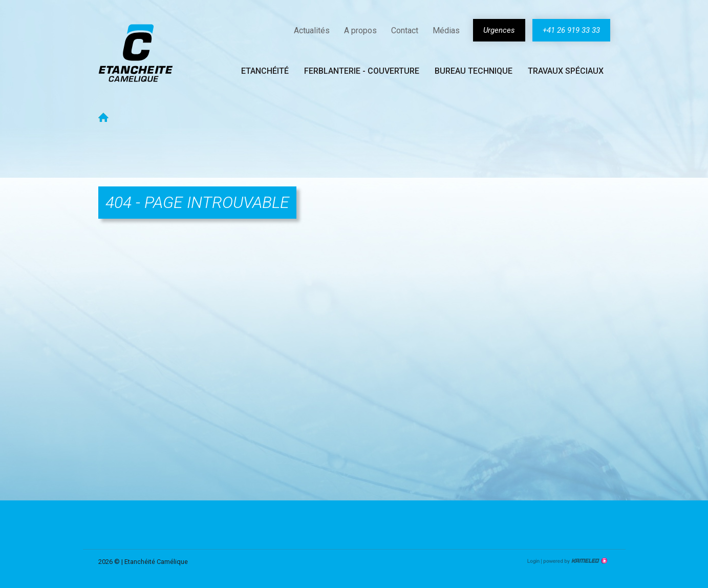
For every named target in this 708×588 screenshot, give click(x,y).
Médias (446, 30)
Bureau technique (474, 71)
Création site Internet (574, 561)
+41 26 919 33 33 (571, 30)
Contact (405, 30)
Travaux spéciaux (566, 71)
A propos (360, 30)
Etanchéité (265, 71)
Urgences (499, 30)
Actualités (312, 30)
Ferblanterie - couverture (362, 71)
